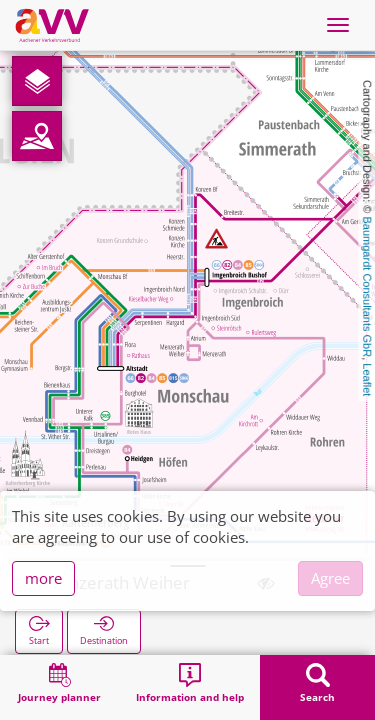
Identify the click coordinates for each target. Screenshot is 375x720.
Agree (330, 578)
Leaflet (367, 379)
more (43, 578)
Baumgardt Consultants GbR (367, 287)
